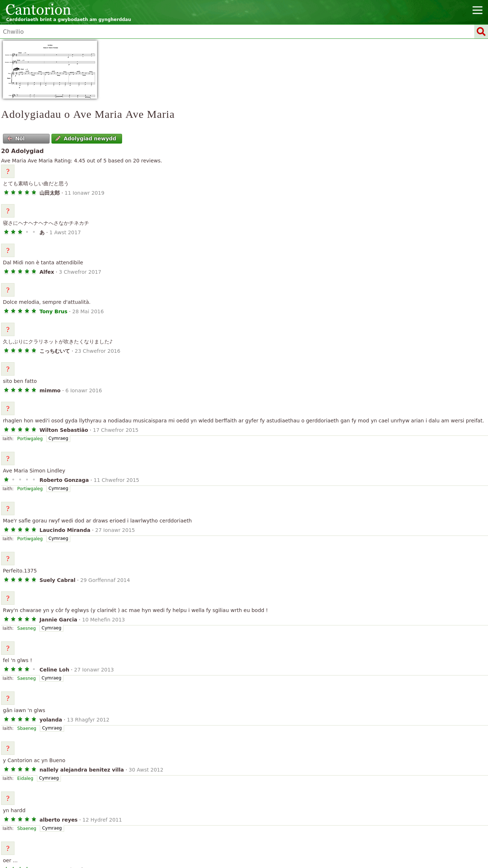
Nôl (16, 139)
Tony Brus (53, 311)
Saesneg (27, 628)
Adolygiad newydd (86, 139)
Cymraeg (58, 438)
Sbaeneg (27, 728)
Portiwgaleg (30, 439)
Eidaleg (25, 778)
